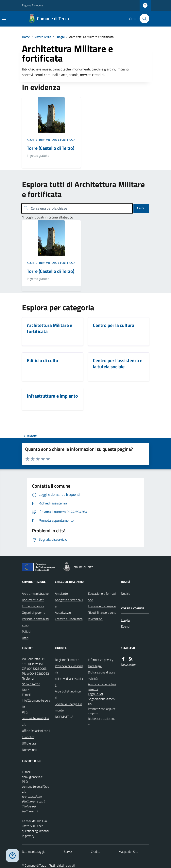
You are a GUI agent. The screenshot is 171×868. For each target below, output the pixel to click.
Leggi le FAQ (96, 694)
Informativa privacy (101, 660)
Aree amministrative (35, 594)
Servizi (68, 852)
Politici (26, 632)
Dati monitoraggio (34, 852)
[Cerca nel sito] (143, 19)
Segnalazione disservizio (102, 701)
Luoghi (60, 37)
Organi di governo (34, 613)
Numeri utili (29, 750)
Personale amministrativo (35, 622)
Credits (95, 852)
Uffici (25, 638)
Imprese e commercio (102, 606)
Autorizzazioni (64, 613)
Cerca (141, 208)
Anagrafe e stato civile (69, 603)
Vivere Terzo (43, 37)
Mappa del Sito (128, 852)
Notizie (126, 594)
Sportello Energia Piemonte (69, 707)
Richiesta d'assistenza (102, 721)
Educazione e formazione (102, 597)
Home (26, 37)
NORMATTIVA (64, 717)
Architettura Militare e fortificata (51, 140)
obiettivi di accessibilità (69, 682)
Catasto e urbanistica (69, 619)
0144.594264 (31, 684)
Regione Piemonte (32, 5)
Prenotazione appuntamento (102, 711)
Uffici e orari (30, 743)
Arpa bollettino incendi (69, 694)
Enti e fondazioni (33, 606)
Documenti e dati (33, 600)
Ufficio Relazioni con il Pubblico (36, 734)
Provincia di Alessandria (69, 669)
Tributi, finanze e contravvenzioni (102, 616)
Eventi (125, 626)
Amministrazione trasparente (102, 687)
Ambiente (61, 594)
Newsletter (128, 665)
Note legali (95, 666)
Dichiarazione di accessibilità (102, 675)
